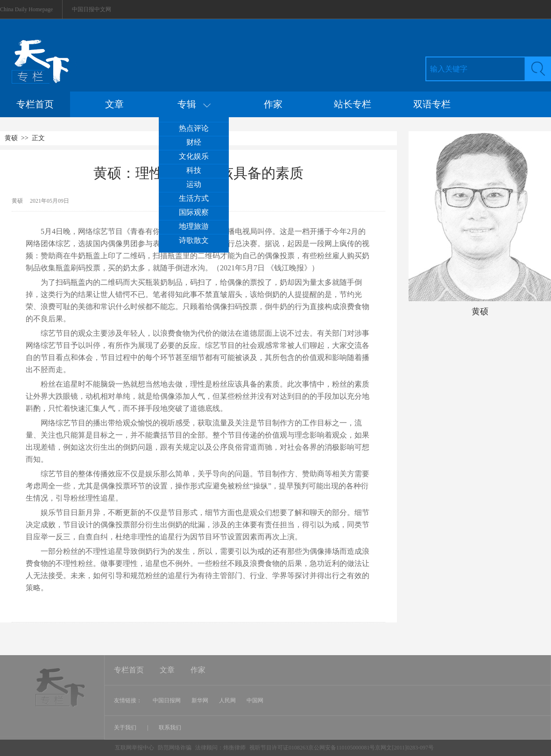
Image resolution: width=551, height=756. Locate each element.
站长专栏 (353, 104)
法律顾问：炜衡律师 (220, 748)
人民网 (227, 700)
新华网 (200, 700)
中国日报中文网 (92, 9)
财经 (194, 142)
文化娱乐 (194, 156)
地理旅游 (194, 226)
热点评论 (194, 128)
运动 (194, 184)
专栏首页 (35, 104)
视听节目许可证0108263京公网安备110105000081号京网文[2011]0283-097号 (342, 748)
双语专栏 (432, 104)
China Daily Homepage (26, 9)
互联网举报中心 (134, 748)
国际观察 (194, 212)
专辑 (194, 104)
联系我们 (170, 728)
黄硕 (11, 138)
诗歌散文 (194, 240)
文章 (114, 104)
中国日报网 (167, 700)
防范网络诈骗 (175, 748)
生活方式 (194, 198)
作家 (273, 104)
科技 (194, 170)
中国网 (255, 700)
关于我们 (126, 728)
